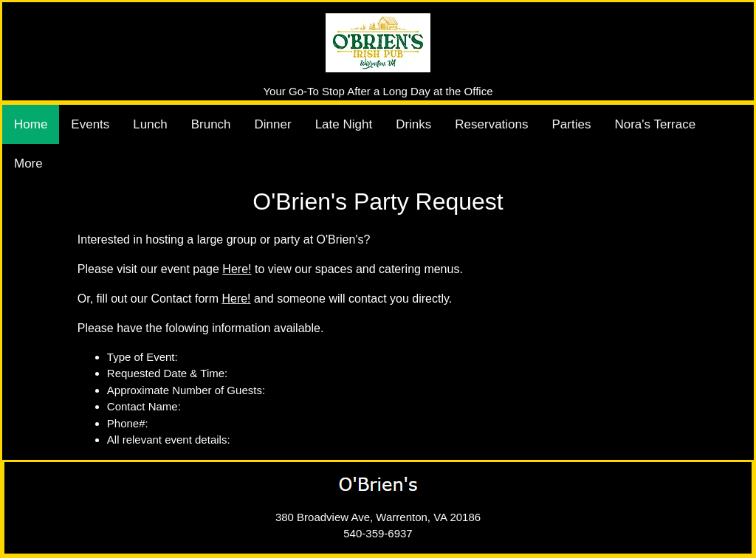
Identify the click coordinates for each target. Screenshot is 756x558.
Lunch (150, 124)
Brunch (211, 124)
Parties (572, 124)
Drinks (413, 124)
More (28, 163)
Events (90, 124)
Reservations (491, 124)
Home (31, 124)
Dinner (273, 124)
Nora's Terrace (655, 124)
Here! (237, 269)
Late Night (344, 124)
